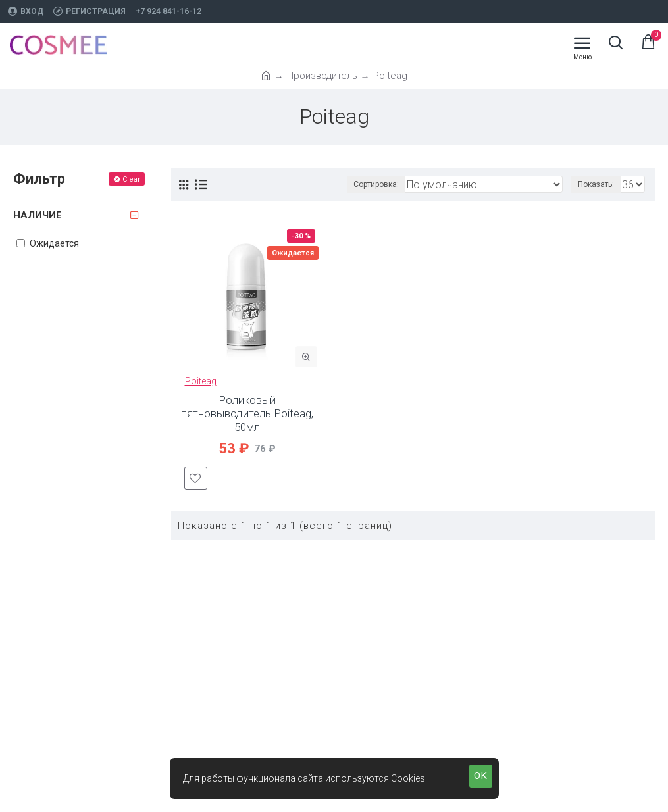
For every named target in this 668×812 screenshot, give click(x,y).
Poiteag (201, 381)
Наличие (38, 215)
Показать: (596, 184)
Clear (131, 179)
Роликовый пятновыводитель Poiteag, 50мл (247, 414)
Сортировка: (376, 184)
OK (481, 776)
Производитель (322, 76)
